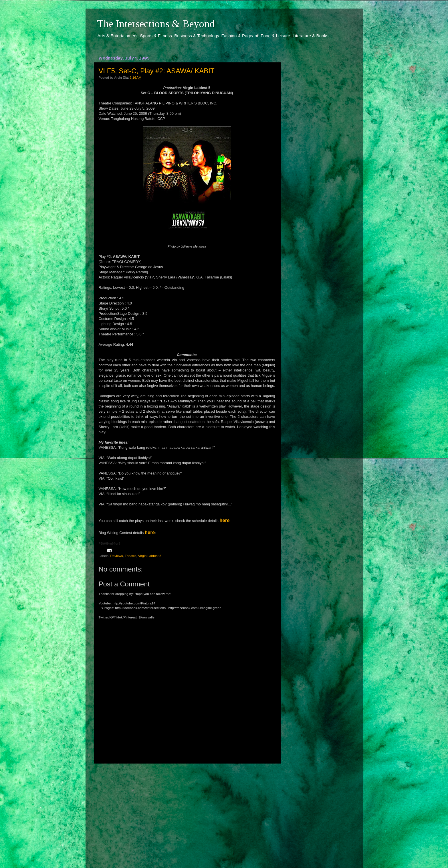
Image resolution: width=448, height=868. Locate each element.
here (224, 520)
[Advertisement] (187, 810)
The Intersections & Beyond (156, 24)
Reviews (116, 556)
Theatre (130, 556)
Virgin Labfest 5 (150, 556)
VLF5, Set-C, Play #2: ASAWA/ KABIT (157, 71)
